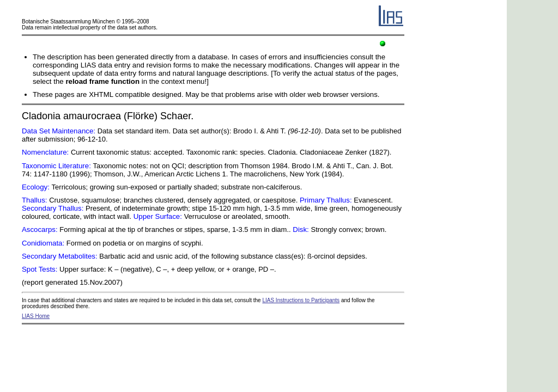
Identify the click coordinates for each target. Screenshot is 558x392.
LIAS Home (36, 316)
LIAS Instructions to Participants (301, 300)
